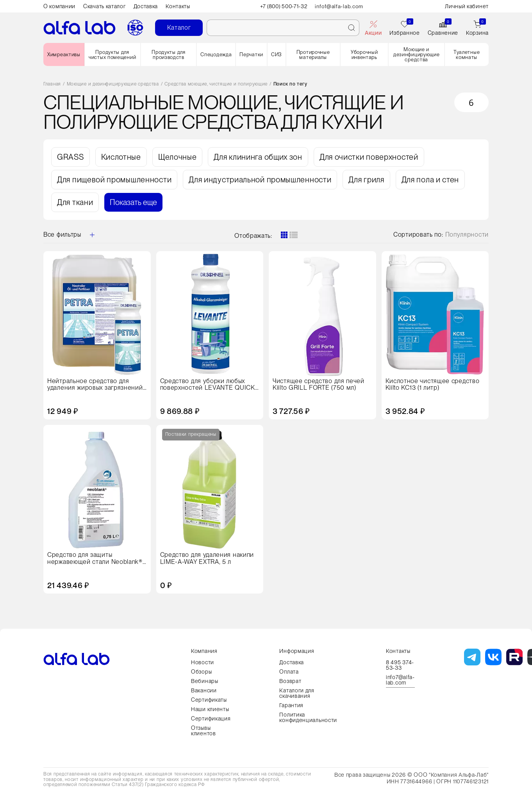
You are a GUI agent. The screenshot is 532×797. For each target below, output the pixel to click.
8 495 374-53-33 (400, 665)
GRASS (71, 157)
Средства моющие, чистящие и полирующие (216, 84)
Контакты (178, 6)
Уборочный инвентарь (364, 55)
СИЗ (277, 54)
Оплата (289, 672)
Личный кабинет (467, 6)
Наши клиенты (210, 709)
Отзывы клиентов (204, 731)
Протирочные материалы (313, 55)
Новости (203, 662)
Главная (52, 84)
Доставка (146, 6)
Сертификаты (209, 700)
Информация (297, 651)
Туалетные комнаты (467, 55)
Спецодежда (216, 54)
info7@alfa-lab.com (400, 680)
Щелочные (178, 157)
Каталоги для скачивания (297, 693)
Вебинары (205, 681)
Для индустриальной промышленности (260, 180)
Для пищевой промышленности (114, 180)
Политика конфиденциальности (308, 717)
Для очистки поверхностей (369, 157)
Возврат (290, 681)
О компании (59, 6)
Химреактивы (64, 54)
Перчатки (251, 54)
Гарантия (291, 705)
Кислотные (121, 157)
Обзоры (201, 672)
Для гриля (366, 180)
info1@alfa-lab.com (341, 6)
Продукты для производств (168, 55)
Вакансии (204, 690)
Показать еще (133, 202)
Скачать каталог (104, 6)
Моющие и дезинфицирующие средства (417, 54)
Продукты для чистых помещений (112, 55)
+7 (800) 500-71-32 (284, 6)
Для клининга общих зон (258, 157)
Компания (204, 651)
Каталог (179, 28)
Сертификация (211, 719)
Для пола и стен (430, 180)
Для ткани (75, 202)
